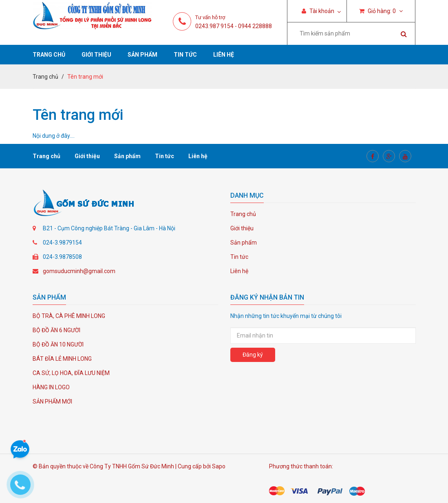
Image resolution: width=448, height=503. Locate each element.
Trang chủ (49, 55)
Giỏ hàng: (381, 11)
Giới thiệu (96, 55)
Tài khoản (318, 11)
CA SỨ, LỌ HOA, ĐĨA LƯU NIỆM (71, 373)
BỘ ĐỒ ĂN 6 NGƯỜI (56, 330)
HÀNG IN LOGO (51, 387)
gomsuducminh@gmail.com (79, 271)
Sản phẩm (142, 55)
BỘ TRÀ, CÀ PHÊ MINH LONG (69, 316)
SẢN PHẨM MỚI (52, 402)
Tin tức (185, 55)
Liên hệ (224, 55)
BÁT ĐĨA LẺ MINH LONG (62, 359)
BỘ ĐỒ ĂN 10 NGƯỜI (58, 344)
